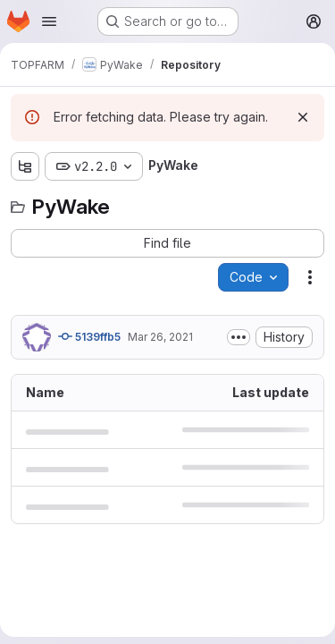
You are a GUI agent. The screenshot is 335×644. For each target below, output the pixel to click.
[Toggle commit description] (239, 337)
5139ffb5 (89, 336)
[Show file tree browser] (25, 166)
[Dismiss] (303, 117)
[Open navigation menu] (49, 21)
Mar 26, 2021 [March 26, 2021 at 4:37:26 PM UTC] (160, 337)
